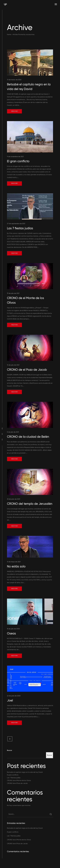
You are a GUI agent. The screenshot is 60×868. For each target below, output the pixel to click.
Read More (14, 111)
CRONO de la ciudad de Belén (28, 437)
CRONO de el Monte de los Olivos (19, 780)
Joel (10, 700)
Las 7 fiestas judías (20, 228)
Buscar (10, 750)
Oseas (11, 633)
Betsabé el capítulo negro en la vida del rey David (25, 772)
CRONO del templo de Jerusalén (30, 504)
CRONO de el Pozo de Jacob (27, 370)
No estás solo (16, 566)
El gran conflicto (18, 161)
